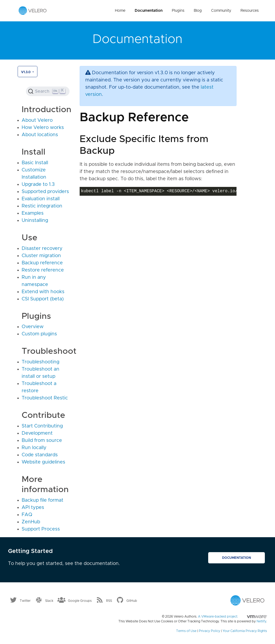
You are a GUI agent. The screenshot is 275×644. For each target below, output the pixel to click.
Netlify (261, 621)
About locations (40, 135)
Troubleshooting (40, 362)
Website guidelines (43, 462)
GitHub (132, 600)
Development (37, 433)
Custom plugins (39, 334)
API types (33, 508)
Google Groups (80, 600)
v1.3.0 (26, 72)
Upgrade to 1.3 (38, 184)
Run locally (34, 448)
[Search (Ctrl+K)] (48, 91)
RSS (109, 600)
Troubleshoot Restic (45, 398)
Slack (49, 600)
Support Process (41, 529)
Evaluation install (41, 199)
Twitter (25, 600)
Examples (33, 213)
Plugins (178, 11)
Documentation (149, 11)
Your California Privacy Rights (245, 631)
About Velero (37, 120)
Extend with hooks (43, 292)
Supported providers (45, 192)
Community (221, 11)
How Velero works (43, 128)
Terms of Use (186, 631)
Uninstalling (35, 221)
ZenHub (31, 522)
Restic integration (42, 206)
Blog (198, 11)
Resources (250, 11)
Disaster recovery (42, 249)
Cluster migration (41, 256)
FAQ (27, 515)
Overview (33, 327)
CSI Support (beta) (43, 299)
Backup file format (42, 500)
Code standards (40, 455)
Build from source (42, 441)
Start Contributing (42, 426)
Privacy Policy (210, 631)
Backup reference (42, 263)
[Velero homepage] (33, 10)
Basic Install (35, 163)
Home (120, 11)
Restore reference (43, 270)
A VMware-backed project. (233, 616)
